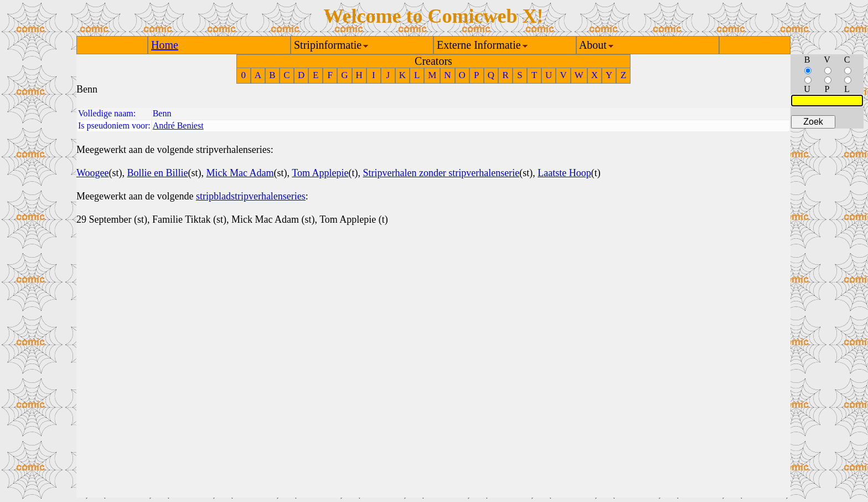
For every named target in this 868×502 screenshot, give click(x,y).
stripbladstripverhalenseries (251, 196)
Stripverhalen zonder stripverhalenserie (441, 173)
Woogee (93, 173)
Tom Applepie (320, 173)
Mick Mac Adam (240, 173)
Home (165, 45)
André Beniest (178, 126)
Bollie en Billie (158, 173)
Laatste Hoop (564, 173)
